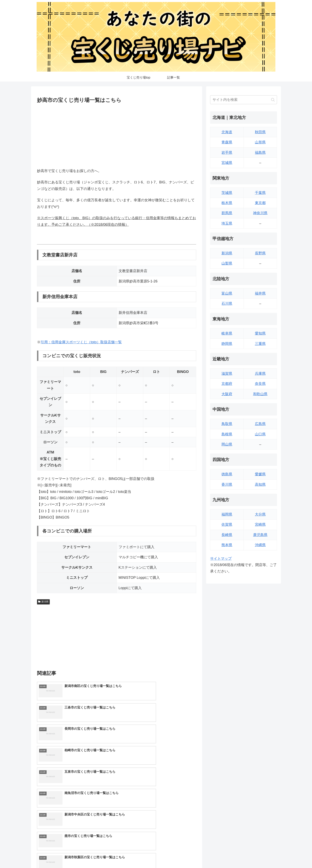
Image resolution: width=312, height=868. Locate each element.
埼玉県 (227, 223)
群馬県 (227, 213)
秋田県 (260, 132)
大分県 (260, 514)
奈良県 (260, 384)
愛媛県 (260, 474)
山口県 (260, 434)
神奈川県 (260, 213)
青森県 (227, 142)
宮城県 (227, 163)
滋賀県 (227, 374)
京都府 (227, 384)
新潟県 (43, 602)
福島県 (260, 153)
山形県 (260, 142)
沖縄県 (260, 545)
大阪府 (227, 394)
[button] (273, 100)
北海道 (227, 132)
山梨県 (227, 263)
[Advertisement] (117, 135)
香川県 (227, 485)
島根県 (227, 434)
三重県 (260, 344)
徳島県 (227, 474)
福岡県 (227, 514)
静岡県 (227, 344)
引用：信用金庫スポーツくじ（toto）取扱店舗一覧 (81, 342)
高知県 (260, 485)
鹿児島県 (260, 535)
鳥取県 (227, 424)
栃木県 (227, 203)
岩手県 (227, 153)
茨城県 (227, 193)
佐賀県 (227, 524)
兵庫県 (260, 374)
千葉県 (260, 193)
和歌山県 (260, 394)
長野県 (260, 253)
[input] (244, 100)
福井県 (260, 293)
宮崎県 (260, 524)
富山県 (227, 293)
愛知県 (260, 333)
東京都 (260, 203)
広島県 (260, 424)
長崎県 (227, 535)
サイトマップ (221, 559)
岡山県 (227, 444)
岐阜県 (227, 333)
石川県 (227, 304)
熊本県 (227, 545)
